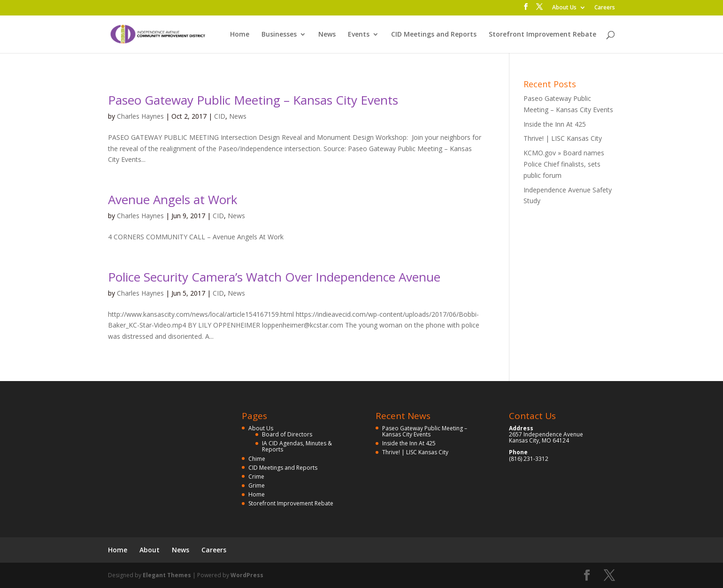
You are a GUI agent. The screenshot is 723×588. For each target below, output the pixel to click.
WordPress (247, 575)
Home (240, 35)
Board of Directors (287, 434)
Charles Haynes (140, 116)
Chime (257, 459)
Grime (257, 485)
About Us (564, 8)
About (150, 550)
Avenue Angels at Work (173, 199)
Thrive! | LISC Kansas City (563, 138)
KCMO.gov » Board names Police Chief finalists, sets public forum (564, 164)
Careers (605, 8)
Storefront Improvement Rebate (542, 35)
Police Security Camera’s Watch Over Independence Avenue (274, 277)
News (327, 35)
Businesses (279, 35)
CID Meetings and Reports (434, 35)
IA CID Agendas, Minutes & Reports (297, 446)
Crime (256, 477)
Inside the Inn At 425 (555, 124)
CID (220, 116)
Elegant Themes (167, 575)
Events (359, 35)
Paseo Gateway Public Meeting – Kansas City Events (253, 100)
